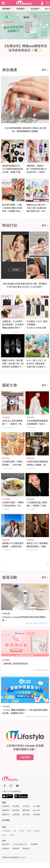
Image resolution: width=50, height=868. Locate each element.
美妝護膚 (6, 9)
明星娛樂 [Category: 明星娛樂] (30, 417)
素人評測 (36, 810)
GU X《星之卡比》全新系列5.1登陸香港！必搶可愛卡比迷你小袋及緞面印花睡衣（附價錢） (37, 367)
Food (29, 831)
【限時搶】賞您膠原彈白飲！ (16, 664)
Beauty (37, 831)
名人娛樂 (36, 806)
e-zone (11, 835)
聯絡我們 (26, 849)
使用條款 (6, 849)
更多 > (45, 70)
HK (15, 831)
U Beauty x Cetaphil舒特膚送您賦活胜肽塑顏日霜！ (24, 619)
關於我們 (6, 844)
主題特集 (16, 815)
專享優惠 (36, 815)
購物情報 (26, 810)
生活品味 (35, 9)
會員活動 (26, 815)
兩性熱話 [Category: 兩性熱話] (6, 458)
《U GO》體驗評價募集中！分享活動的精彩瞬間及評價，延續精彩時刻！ (25, 712)
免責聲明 (34, 844)
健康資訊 (6, 810)
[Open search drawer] (47, 3)
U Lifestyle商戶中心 (20, 844)
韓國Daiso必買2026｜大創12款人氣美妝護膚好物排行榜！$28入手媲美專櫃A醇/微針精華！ (37, 211)
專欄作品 (6, 815)
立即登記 (25, 757)
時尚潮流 (20, 9)
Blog (4, 835)
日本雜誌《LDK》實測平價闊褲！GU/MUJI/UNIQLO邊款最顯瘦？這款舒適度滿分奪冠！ (37, 328)
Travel (22, 831)
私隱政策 (16, 849)
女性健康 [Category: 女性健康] (6, 417)
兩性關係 (16, 810)
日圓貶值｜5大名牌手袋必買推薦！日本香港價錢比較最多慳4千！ (13, 325)
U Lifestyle (6, 831)
